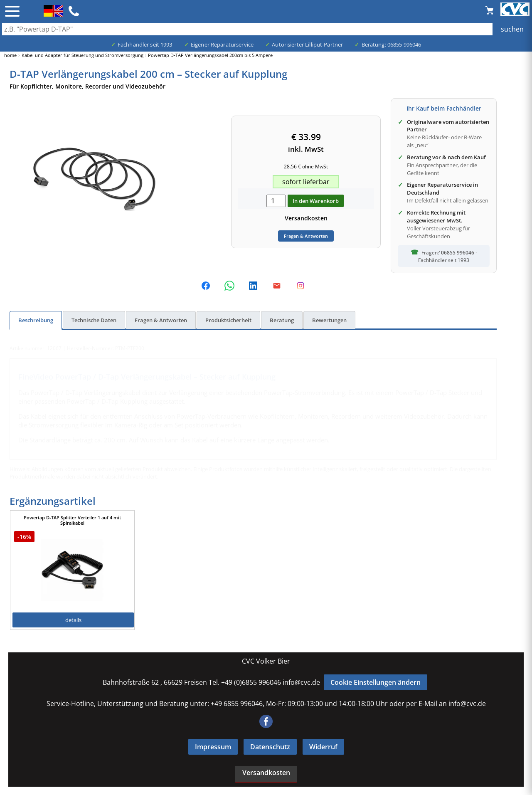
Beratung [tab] (282, 320)
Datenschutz (270, 747)
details (73, 620)
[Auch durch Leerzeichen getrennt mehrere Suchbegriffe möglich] (266, 29)
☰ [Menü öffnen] (12, 11)
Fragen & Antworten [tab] (161, 320)
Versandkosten (306, 218)
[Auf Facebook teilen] (206, 286)
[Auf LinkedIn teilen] (253, 286)
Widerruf (323, 747)
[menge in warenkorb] (276, 201)
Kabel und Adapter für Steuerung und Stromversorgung (83, 55)
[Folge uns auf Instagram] (300, 286)
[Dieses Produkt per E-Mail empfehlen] (277, 286)
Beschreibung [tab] (36, 320)
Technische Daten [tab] (94, 320)
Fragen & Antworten (306, 236)
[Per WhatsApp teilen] (229, 286)
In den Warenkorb (316, 201)
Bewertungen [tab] (329, 320)
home (10, 55)
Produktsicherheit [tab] (228, 320)
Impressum (213, 747)
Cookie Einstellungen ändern (376, 682)
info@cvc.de (301, 682)
